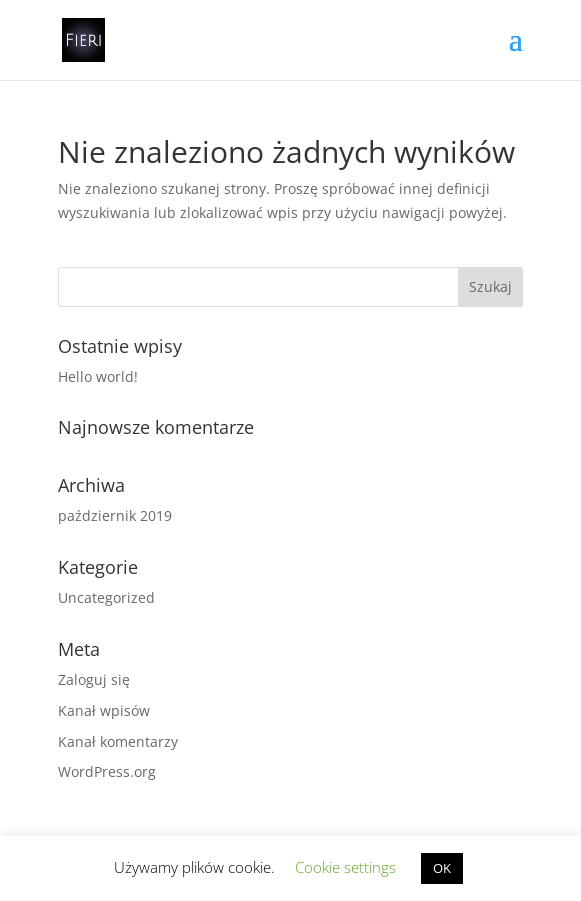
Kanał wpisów (104, 710)
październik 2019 (115, 515)
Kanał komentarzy (118, 741)
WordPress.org (107, 771)
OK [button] (442, 868)
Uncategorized (106, 597)
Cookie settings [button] (345, 867)
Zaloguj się (94, 679)
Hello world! (98, 376)
